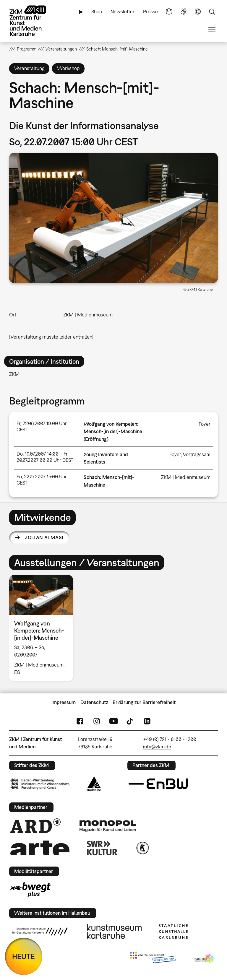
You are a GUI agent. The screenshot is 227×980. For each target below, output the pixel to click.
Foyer (205, 424)
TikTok (130, 721)
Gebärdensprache (184, 12)
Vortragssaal (197, 454)
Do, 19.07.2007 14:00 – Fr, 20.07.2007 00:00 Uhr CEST (45, 457)
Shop (97, 12)
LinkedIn (147, 721)
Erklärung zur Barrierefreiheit (144, 702)
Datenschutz (94, 702)
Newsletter (123, 12)
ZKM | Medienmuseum (88, 315)
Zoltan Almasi (44, 537)
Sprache (198, 12)
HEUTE (23, 956)
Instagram (97, 721)
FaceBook (80, 721)
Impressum (64, 702)
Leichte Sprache (169, 12)
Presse (150, 12)
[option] (44, 628)
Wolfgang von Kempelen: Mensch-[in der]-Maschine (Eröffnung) (113, 431)
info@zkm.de (157, 747)
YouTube (113, 721)
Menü (212, 30)
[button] (114, 218)
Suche (212, 12)
